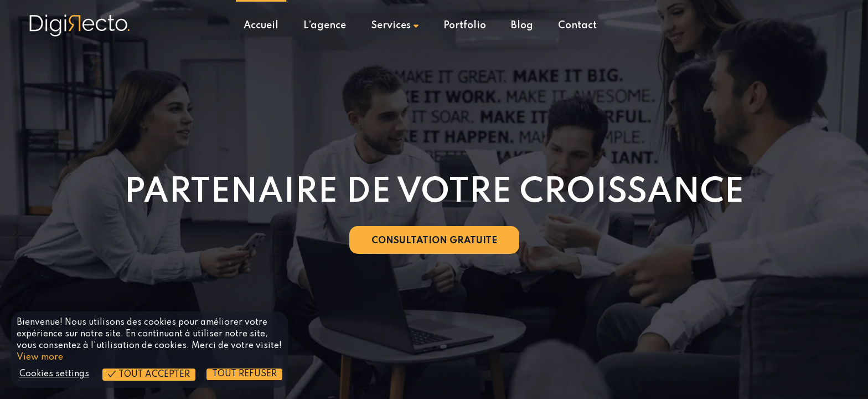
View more (40, 357)
